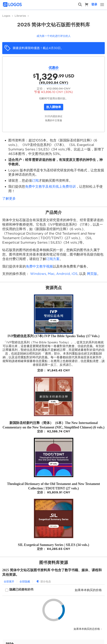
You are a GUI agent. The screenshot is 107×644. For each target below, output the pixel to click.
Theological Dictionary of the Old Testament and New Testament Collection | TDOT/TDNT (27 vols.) (53, 486)
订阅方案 (53, 259)
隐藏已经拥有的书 (21, 589)
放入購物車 (54, 107)
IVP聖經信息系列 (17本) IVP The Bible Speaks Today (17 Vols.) (53, 336)
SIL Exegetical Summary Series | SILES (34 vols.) (54, 545)
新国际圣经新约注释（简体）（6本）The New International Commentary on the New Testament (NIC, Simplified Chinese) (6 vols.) (53, 425)
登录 (94, 4)
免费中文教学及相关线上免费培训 (50, 186)
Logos (6, 16)
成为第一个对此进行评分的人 (54, 36)
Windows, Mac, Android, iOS (54, 274)
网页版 (92, 274)
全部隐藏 (25, 582)
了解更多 (9, 198)
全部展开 (9, 582)
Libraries (20, 16)
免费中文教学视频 (39, 266)
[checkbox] (19, 590)
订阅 (35, 180)
